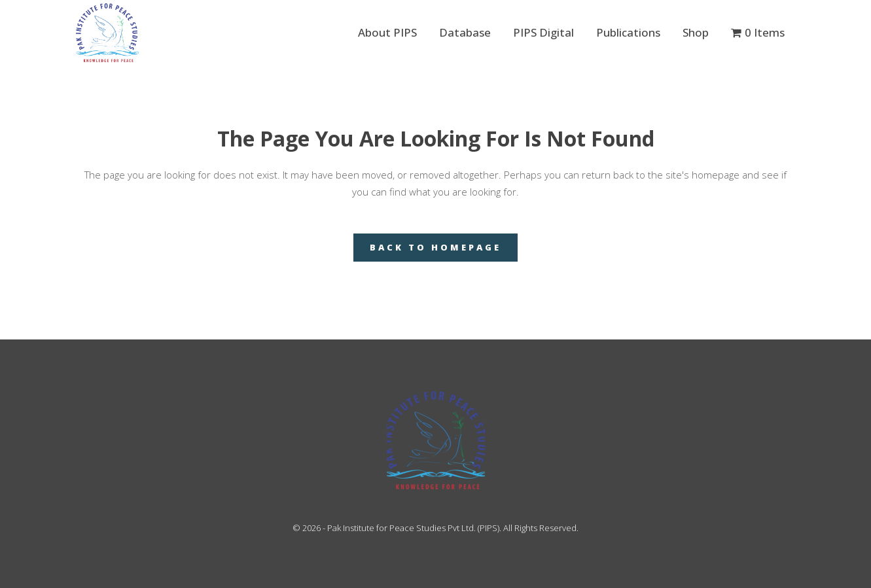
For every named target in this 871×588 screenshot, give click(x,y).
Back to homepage (435, 247)
